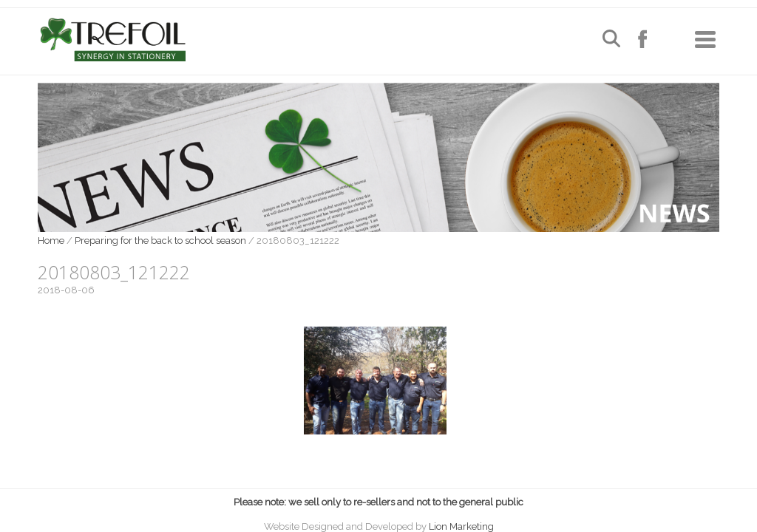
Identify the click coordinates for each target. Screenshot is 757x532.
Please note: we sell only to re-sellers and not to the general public (378, 502)
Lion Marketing (461, 526)
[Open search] (611, 40)
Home (51, 241)
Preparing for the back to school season (160, 241)
